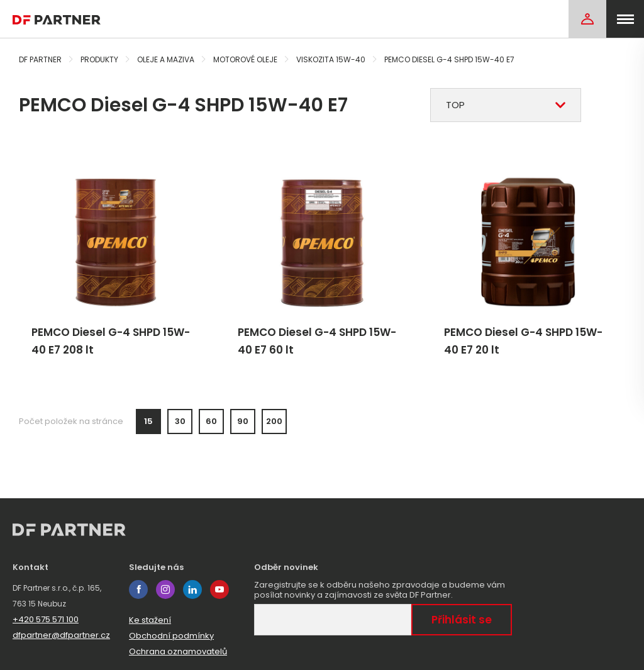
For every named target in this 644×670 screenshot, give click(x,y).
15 (148, 421)
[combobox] (506, 105)
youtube (219, 589)
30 (180, 421)
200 (274, 421)
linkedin (192, 589)
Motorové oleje (245, 59)
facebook (138, 589)
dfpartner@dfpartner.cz (61, 635)
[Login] (587, 19)
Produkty (99, 59)
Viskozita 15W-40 (331, 59)
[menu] (625, 19)
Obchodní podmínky (171, 636)
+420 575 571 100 (46, 619)
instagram (165, 589)
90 (243, 421)
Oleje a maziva (166, 59)
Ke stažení (150, 620)
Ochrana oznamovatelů (178, 651)
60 (211, 421)
